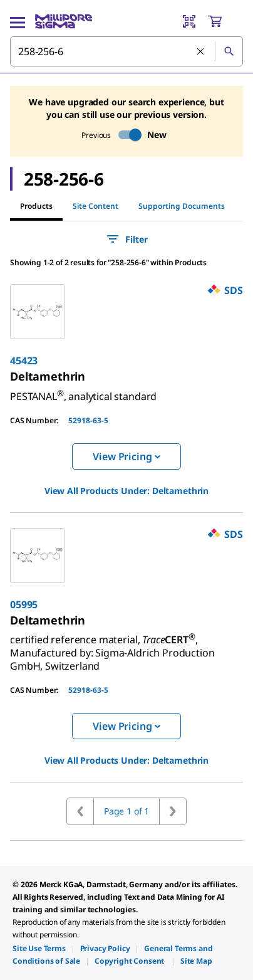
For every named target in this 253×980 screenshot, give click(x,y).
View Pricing (126, 456)
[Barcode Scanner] (189, 21)
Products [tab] (36, 206)
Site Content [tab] (96, 206)
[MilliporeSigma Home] (64, 21)
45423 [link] (24, 361)
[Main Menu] (18, 21)
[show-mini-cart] (225, 21)
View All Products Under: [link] (126, 491)
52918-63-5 (88, 420)
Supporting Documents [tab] (182, 206)
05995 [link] (24, 604)
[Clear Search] (201, 52)
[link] (48, 376)
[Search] (229, 51)
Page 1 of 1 (126, 811)
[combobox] (126, 51)
